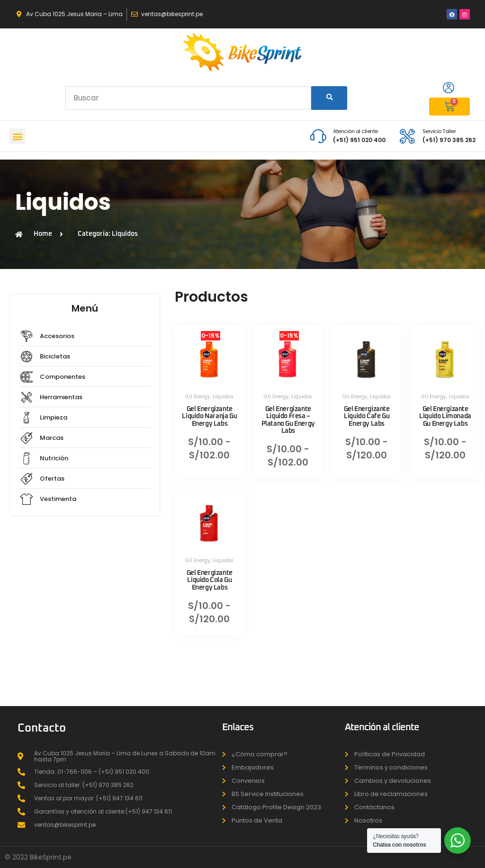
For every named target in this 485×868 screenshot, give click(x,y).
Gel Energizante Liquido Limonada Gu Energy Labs (445, 416)
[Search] (329, 98)
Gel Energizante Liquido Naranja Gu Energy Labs (209, 416)
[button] (17, 136)
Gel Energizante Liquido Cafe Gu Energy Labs (367, 416)
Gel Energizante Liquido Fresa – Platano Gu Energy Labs (288, 420)
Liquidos (223, 397)
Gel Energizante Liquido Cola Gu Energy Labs (210, 580)
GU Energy (198, 397)
